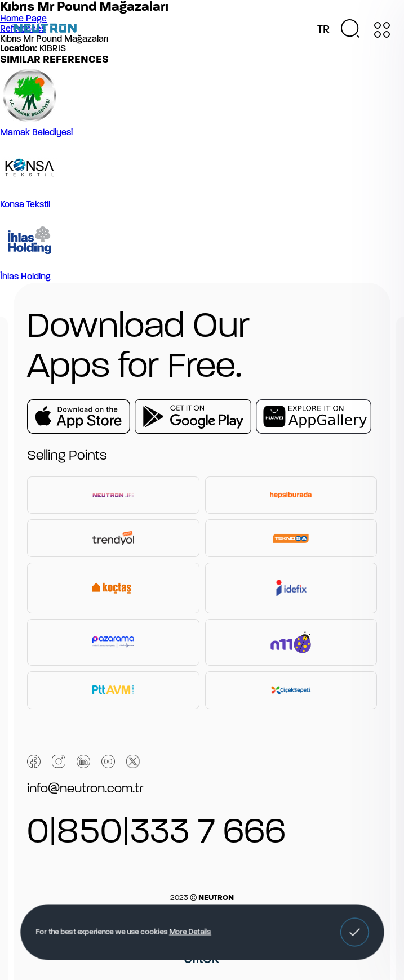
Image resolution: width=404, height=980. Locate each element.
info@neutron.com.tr (85, 789)
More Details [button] (190, 932)
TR (323, 30)
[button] (354, 932)
